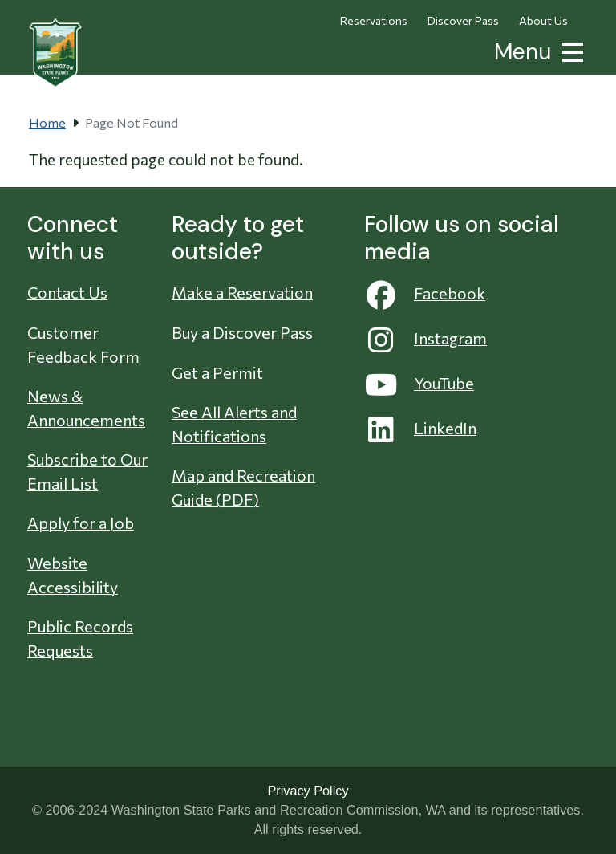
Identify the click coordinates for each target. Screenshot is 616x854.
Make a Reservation (242, 292)
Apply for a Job (81, 523)
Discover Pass (463, 20)
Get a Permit (217, 372)
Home (47, 122)
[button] (569, 50)
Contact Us (67, 292)
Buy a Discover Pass (242, 332)
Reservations (374, 20)
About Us (543, 20)
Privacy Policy (308, 791)
